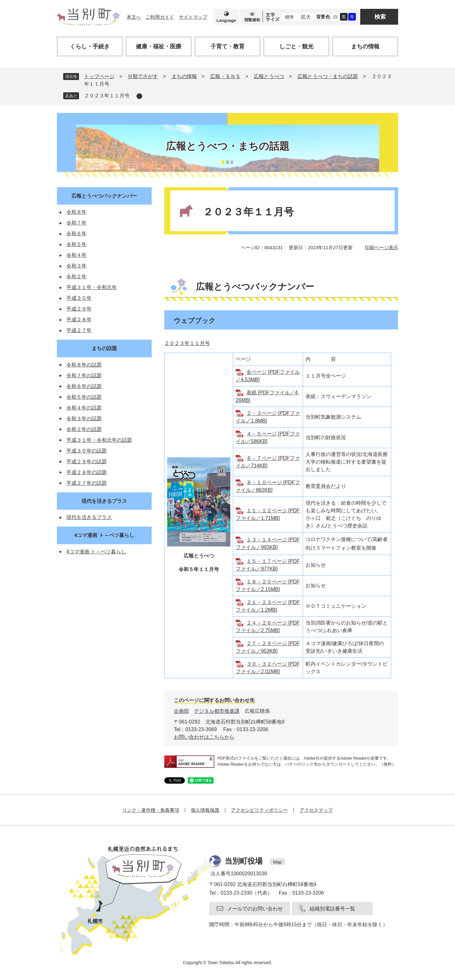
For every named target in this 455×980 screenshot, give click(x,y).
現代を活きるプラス (104, 501)
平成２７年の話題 (87, 483)
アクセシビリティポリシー (259, 810)
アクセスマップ (316, 810)
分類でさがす (143, 76)
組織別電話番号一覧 (332, 909)
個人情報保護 (205, 810)
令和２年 (76, 277)
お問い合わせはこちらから (204, 737)
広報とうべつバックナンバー (104, 196)
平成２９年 (79, 309)
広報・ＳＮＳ (225, 76)
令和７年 (76, 223)
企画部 (181, 711)
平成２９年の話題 (87, 462)
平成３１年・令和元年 (92, 287)
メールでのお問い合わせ (255, 909)
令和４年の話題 (84, 408)
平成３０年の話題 (87, 451)
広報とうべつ (269, 76)
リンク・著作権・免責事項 (151, 810)
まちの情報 (184, 76)
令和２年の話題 (84, 429)
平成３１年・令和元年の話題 (99, 440)
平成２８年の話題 (87, 472)
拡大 (306, 17)
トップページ (99, 76)
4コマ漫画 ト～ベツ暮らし (104, 535)
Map (278, 862)
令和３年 (76, 266)
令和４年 (76, 255)
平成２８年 (79, 320)
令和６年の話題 (84, 386)
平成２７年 (79, 330)
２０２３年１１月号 (107, 96)
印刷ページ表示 (382, 247)
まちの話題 (104, 348)
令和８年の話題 (84, 365)
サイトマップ (193, 17)
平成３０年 (79, 298)
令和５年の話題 (84, 397)
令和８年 (76, 212)
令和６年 (76, 234)
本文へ (134, 17)
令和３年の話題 (84, 419)
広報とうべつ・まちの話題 (328, 76)
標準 (289, 17)
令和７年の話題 (84, 376)
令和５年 (76, 244)
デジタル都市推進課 (217, 711)
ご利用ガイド (160, 17)
